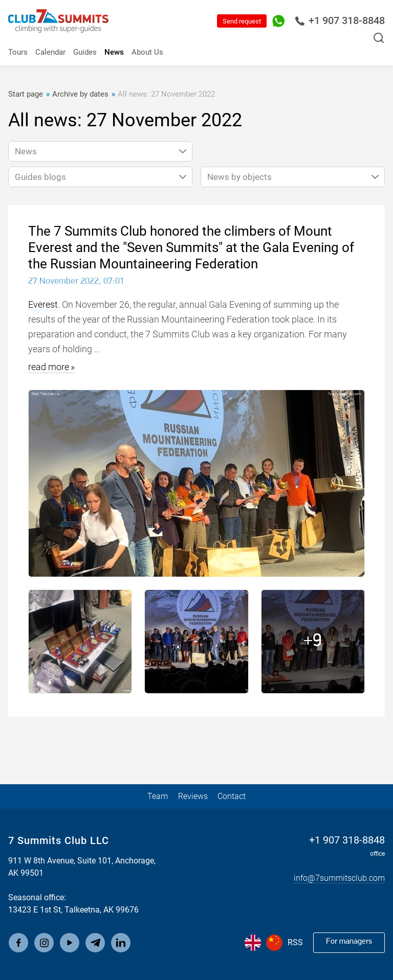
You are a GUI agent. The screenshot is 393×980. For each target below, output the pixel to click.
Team (158, 796)
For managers (349, 942)
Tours (18, 52)
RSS (295, 942)
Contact (232, 796)
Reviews (193, 796)
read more (49, 367)
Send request (242, 21)
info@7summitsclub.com (339, 879)
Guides (85, 52)
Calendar (50, 52)
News (114, 52)
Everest (43, 304)
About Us (147, 52)
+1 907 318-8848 (340, 21)
